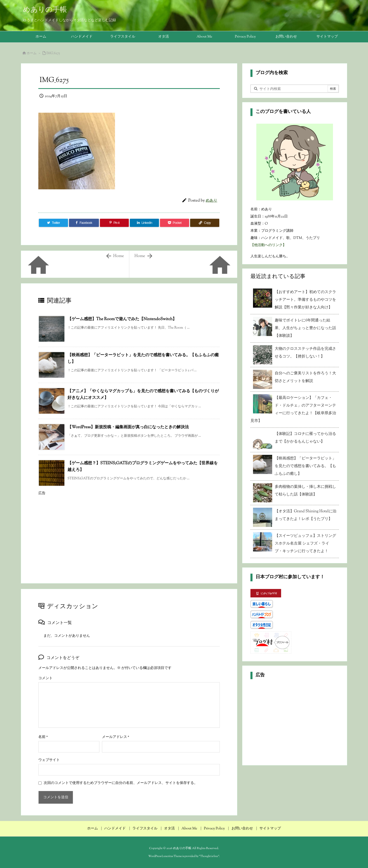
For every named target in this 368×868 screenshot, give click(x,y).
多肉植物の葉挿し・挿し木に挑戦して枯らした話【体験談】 (305, 491)
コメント (45, 678)
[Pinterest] (114, 223)
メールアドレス (116, 737)
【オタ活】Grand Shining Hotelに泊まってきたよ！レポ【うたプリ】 (306, 515)
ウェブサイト (49, 760)
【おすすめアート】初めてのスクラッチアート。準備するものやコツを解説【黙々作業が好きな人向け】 (305, 300)
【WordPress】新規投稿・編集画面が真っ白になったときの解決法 (128, 427)
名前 (43, 737)
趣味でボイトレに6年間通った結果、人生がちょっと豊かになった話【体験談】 (305, 328)
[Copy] (205, 223)
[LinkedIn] (144, 223)
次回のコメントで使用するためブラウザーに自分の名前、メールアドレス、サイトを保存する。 (121, 783)
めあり (211, 201)
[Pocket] (175, 223)
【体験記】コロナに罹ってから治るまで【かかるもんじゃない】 (305, 438)
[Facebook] (84, 223)
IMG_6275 (53, 53)
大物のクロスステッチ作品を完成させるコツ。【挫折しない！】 (305, 353)
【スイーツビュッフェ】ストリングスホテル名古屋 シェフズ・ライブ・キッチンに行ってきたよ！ (305, 544)
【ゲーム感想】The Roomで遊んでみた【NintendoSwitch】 (122, 319)
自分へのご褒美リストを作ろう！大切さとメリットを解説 (305, 377)
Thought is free (209, 856)
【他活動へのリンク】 (268, 245)
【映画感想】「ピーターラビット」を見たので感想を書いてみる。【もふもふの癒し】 (305, 466)
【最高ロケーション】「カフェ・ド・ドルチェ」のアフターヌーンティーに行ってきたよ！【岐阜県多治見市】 (293, 409)
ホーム (32, 53)
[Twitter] (53, 223)
